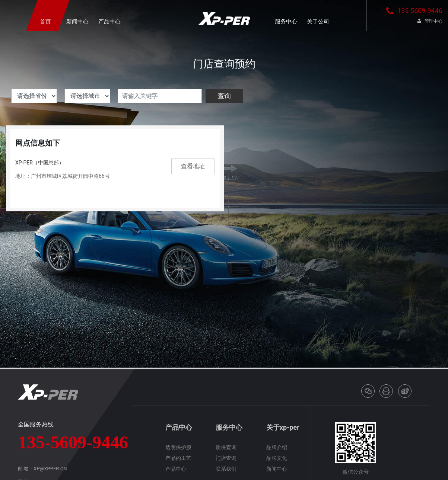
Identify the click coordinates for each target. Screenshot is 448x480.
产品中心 (176, 469)
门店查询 (226, 458)
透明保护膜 (178, 447)
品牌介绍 (277, 447)
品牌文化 (277, 458)
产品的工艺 (178, 458)
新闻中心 (277, 469)
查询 (224, 96)
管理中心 (430, 21)
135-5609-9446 (414, 11)
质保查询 (226, 447)
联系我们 (226, 469)
